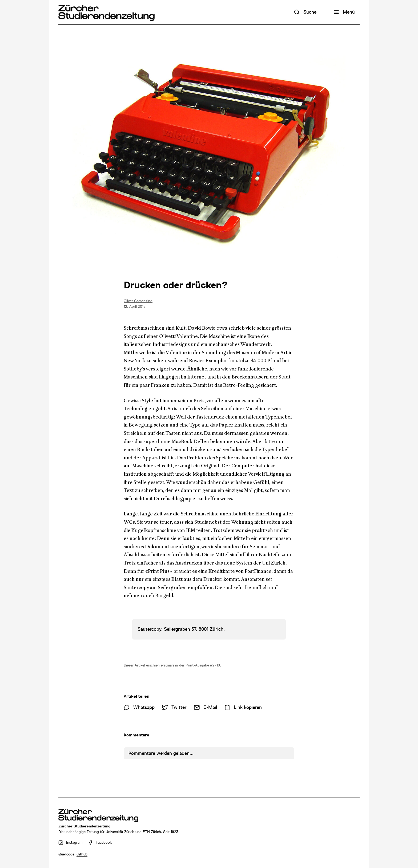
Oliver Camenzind (138, 301)
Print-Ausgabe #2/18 (203, 665)
